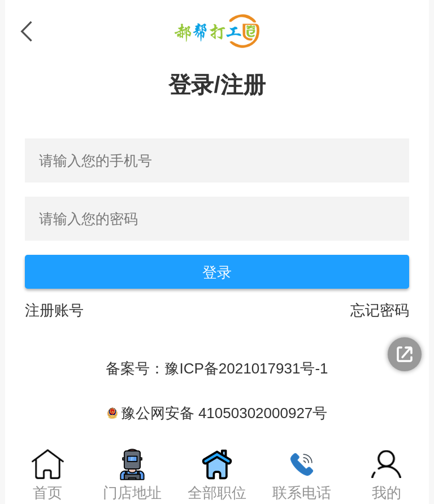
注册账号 (54, 310)
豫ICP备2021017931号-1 (246, 368)
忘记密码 (380, 310)
